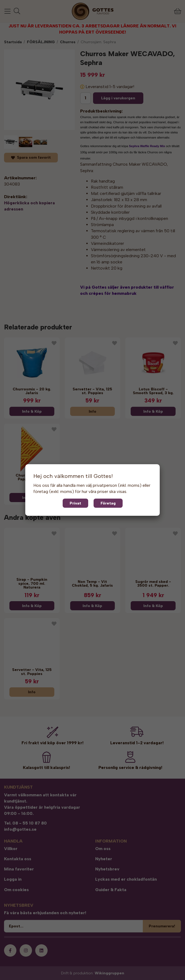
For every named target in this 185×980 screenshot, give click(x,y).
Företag (108, 503)
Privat (75, 503)
